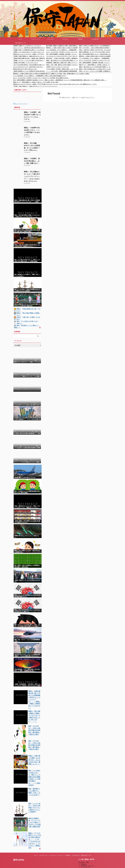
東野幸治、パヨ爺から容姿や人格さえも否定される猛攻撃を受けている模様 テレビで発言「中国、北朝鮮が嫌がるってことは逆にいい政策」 (63, 48)
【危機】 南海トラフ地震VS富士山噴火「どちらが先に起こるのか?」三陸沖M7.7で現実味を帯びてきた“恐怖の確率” (30, 50)
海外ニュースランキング (20, 104)
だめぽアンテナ (86, 851)
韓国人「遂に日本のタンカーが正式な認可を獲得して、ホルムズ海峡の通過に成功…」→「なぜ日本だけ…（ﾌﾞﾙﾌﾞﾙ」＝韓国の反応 (63, 60)
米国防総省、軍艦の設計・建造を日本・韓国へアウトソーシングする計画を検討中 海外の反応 (63, 63)
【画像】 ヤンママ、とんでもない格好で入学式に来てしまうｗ (30, 60)
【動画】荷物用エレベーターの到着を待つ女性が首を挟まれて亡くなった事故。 (30, 71)
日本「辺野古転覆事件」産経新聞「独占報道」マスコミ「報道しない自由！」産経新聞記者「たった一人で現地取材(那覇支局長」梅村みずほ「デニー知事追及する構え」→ (63, 54)
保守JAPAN (19, 835)
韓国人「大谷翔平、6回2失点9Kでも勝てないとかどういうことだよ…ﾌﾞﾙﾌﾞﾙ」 (32, 114)
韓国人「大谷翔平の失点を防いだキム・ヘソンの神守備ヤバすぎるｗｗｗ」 (32, 127)
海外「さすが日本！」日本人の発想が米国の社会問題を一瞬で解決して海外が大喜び (95, 48)
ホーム (21, 39)
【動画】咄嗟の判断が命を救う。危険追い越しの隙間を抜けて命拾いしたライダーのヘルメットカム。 (30, 58)
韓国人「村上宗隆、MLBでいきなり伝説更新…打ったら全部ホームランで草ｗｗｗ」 (33, 140)
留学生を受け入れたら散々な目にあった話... (25, 69)
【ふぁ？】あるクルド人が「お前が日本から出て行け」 (28, 67)
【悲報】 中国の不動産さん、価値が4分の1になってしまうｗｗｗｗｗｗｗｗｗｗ (30, 56)
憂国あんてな (85, 860)
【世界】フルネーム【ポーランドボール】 (58, 67)
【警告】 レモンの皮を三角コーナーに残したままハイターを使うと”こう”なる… (30, 52)
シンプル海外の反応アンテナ (91, 858)
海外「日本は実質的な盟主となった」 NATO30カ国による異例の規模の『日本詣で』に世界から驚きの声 (95, 54)
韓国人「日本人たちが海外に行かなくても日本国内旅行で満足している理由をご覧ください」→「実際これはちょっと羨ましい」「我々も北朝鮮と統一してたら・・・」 (95, 46)
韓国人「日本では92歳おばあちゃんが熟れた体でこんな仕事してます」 (95, 69)
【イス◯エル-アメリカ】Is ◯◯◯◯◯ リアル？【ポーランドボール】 (63, 56)
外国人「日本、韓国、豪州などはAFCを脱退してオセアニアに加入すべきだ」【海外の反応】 (63, 65)
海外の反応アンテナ (21, 43)
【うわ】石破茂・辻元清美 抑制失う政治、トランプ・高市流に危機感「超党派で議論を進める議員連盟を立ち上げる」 (63, 69)
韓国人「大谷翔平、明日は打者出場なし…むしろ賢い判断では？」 (32, 154)
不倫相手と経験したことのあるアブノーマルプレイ (27, 46)
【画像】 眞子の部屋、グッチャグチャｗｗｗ (26, 63)
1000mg (80, 39)
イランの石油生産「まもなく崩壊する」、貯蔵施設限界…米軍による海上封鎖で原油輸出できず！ (63, 50)
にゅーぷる (50, 39)
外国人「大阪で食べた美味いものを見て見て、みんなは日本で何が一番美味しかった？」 (95, 50)
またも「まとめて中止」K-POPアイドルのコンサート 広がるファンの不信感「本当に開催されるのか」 (63, 52)
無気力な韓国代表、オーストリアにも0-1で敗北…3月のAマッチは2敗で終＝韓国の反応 (95, 52)
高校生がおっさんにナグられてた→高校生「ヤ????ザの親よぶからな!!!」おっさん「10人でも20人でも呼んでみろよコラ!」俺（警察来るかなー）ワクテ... (30, 54)
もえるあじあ (95, 39)
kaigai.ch (84, 849)
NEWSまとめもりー (88, 841)
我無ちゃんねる (86, 862)
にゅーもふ (65, 39)
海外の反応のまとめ (88, 864)
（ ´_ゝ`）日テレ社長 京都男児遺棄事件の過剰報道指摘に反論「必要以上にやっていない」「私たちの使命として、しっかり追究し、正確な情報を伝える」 (63, 71)
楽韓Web (84, 845)
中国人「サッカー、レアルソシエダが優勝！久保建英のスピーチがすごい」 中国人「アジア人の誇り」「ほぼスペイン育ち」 (95, 71)
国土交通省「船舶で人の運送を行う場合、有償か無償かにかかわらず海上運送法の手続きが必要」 (63, 46)
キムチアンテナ (35, 39)
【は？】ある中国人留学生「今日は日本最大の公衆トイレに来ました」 (30, 65)
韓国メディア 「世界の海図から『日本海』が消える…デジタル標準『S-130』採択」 (95, 65)
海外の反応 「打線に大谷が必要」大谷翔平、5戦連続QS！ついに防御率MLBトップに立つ (63, 58)
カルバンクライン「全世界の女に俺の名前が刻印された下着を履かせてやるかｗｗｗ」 (30, 48)
